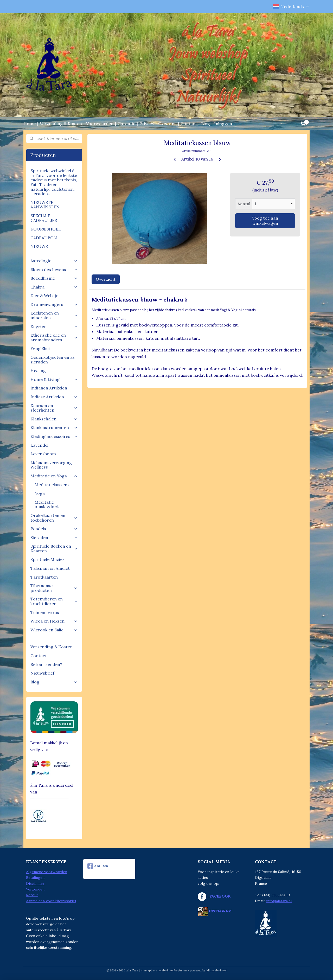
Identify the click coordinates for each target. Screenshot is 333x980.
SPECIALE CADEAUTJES (44, 218)
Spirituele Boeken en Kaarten (54, 548)
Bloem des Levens (54, 270)
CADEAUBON (44, 238)
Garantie (126, 124)
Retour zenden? (46, 664)
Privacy (147, 124)
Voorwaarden (100, 124)
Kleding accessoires (54, 436)
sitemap (146, 970)
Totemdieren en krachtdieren (54, 601)
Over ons (167, 124)
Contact (189, 124)
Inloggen (223, 124)
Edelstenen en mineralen (54, 315)
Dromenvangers (54, 304)
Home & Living (54, 379)
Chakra (54, 287)
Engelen (54, 326)
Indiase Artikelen (54, 397)
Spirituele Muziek (47, 559)
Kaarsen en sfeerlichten (54, 408)
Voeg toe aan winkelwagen (265, 221)
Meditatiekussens (52, 485)
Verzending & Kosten (61, 124)
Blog (206, 124)
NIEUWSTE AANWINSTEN (45, 205)
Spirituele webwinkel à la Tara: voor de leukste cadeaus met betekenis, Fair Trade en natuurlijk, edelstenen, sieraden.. (54, 182)
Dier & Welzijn (44, 296)
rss (155, 970)
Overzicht (106, 279)
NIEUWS (39, 246)
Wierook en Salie (54, 630)
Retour (32, 895)
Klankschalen (54, 419)
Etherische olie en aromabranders (54, 337)
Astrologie (54, 261)
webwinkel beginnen (173, 970)
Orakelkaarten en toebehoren (54, 518)
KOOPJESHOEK (46, 229)
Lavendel (39, 445)
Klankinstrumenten (54, 427)
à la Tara (98, 866)
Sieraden (54, 537)
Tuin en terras (45, 612)
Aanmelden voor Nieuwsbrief (51, 901)
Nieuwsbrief (42, 673)
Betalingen (35, 877)
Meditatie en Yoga (54, 476)
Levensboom (43, 454)
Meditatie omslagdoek (47, 504)
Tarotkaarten (44, 577)
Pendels (54, 529)
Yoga (40, 493)
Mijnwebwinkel (216, 970)
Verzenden (35, 889)
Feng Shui (40, 348)
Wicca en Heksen (54, 621)
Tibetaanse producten (54, 588)
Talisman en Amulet (50, 568)
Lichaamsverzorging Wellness (51, 465)
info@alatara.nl (279, 901)
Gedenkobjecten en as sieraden (53, 360)
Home (30, 124)
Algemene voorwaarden (47, 872)
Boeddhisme (54, 278)
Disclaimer (35, 883)
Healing (38, 370)
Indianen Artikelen (49, 388)
